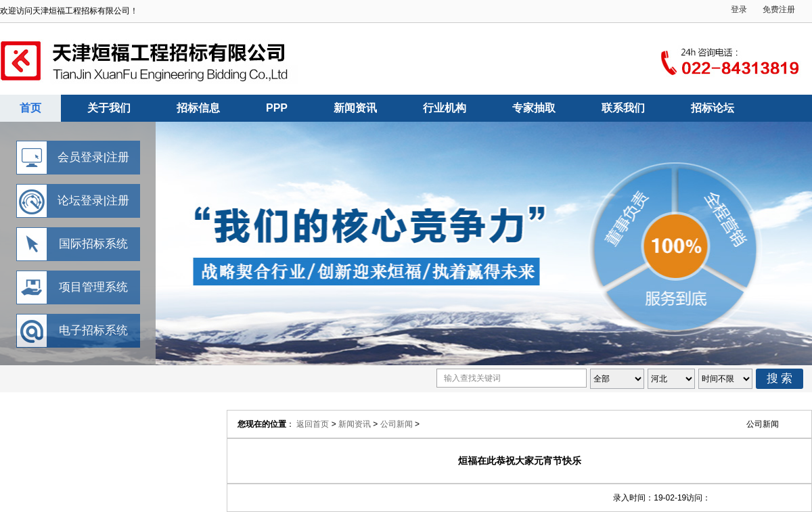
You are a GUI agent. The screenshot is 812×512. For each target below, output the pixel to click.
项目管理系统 (93, 287)
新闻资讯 (355, 108)
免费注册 (779, 9)
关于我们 (109, 108)
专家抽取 (534, 108)
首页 (30, 108)
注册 (118, 157)
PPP (277, 108)
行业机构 (445, 108)
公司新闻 (397, 424)
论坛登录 (81, 201)
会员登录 (81, 157)
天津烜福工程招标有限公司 (406, 243)
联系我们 (623, 108)
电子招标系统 (93, 330)
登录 (739, 9)
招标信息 (198, 108)
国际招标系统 (93, 244)
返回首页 (313, 424)
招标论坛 (713, 108)
